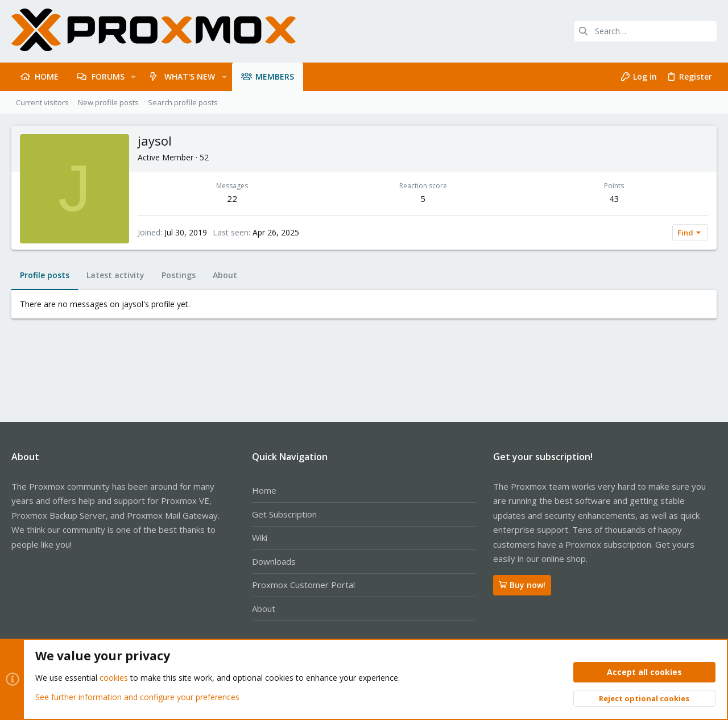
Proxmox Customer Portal (303, 585)
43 (614, 198)
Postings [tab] (179, 275)
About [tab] (225, 275)
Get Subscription (284, 514)
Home (264, 490)
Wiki (260, 537)
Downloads (274, 561)
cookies (114, 678)
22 (232, 198)
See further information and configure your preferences (137, 697)
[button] (133, 77)
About (264, 609)
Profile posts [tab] (45, 275)
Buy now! (522, 585)
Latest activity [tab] (115, 275)
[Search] (646, 31)
